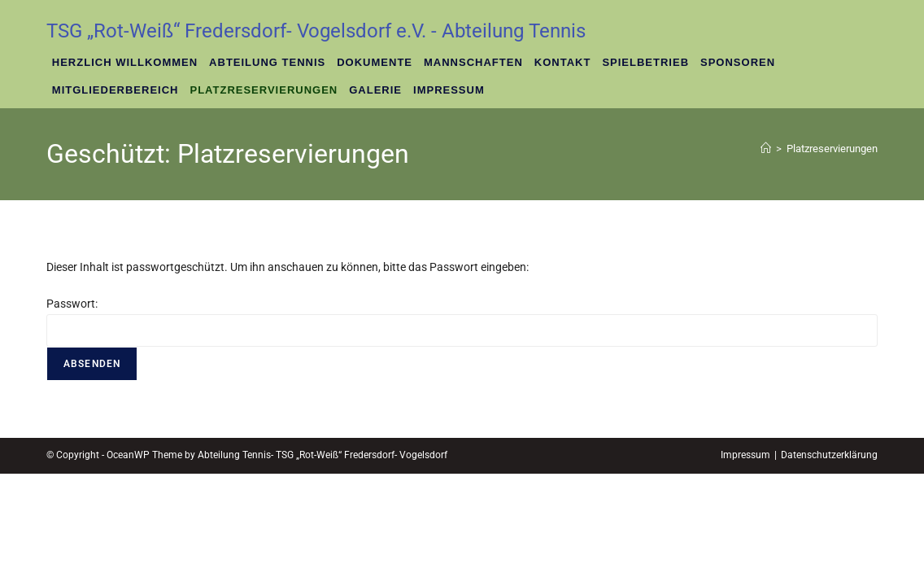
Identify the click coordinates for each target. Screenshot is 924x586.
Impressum (745, 567)
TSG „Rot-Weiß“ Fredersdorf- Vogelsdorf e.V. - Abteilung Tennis (316, 31)
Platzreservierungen (832, 149)
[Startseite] (766, 149)
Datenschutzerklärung (829, 567)
